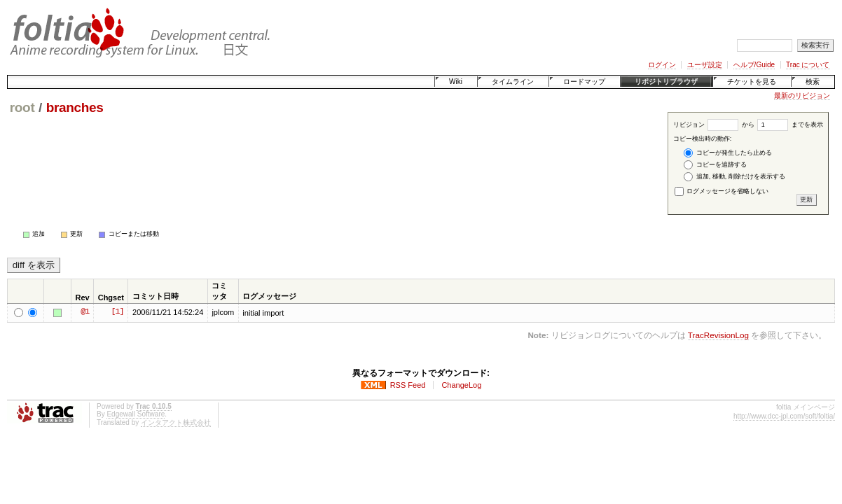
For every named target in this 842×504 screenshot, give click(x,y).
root (22, 107)
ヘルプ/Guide (754, 65)
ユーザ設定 (705, 65)
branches (75, 107)
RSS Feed (408, 385)
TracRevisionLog (718, 335)
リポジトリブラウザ (666, 82)
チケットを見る (752, 82)
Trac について (808, 65)
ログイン (662, 65)
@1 (85, 312)
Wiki (456, 82)
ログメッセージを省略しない (722, 191)
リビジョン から (714, 125)
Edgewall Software (136, 414)
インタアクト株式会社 (176, 422)
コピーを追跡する (715, 165)
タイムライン (513, 82)
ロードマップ (584, 82)
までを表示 (790, 125)
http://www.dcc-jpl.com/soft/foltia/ (784, 416)
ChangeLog (461, 385)
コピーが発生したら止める (728, 153)
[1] (117, 312)
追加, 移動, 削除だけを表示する (734, 177)
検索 (813, 82)
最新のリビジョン (802, 96)
